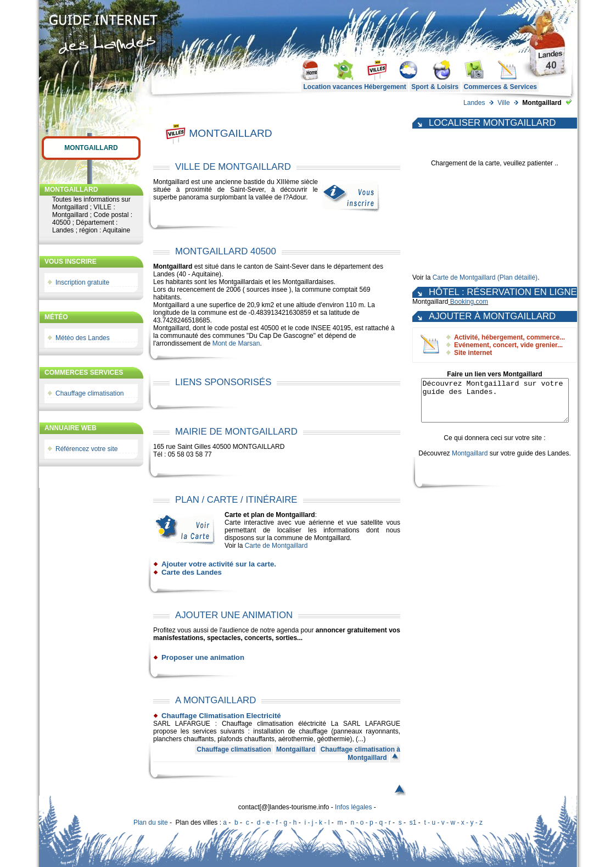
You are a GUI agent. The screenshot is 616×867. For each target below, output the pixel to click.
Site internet (473, 353)
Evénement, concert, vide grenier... (508, 345)
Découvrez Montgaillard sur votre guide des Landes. (495, 404)
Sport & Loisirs (435, 87)
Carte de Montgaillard (276, 546)
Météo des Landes (83, 338)
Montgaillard (91, 148)
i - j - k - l (317, 822)
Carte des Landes (192, 572)
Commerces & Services (500, 87)
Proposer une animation (203, 657)
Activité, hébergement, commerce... (509, 337)
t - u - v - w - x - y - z (453, 822)
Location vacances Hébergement (354, 87)
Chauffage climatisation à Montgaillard (360, 754)
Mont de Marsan (236, 343)
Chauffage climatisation (90, 393)
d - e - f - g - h (277, 822)
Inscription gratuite (82, 282)
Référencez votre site (86, 449)
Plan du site (151, 822)
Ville (503, 103)
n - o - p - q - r (370, 822)
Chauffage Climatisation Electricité (221, 716)
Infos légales (353, 807)
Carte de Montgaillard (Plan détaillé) (485, 277)
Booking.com (469, 302)
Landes (474, 103)
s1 (413, 822)
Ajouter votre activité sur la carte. (219, 564)
